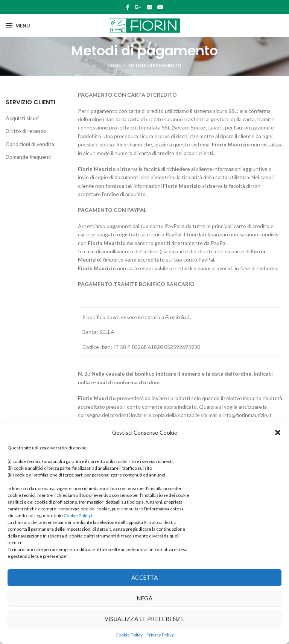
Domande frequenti (29, 157)
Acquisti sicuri (22, 118)
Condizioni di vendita (30, 144)
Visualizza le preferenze (144, 619)
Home (114, 65)
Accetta (144, 577)
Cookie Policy (129, 635)
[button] (278, 432)
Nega (144, 598)
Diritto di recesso (26, 131)
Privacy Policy (160, 635)
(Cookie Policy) (77, 515)
